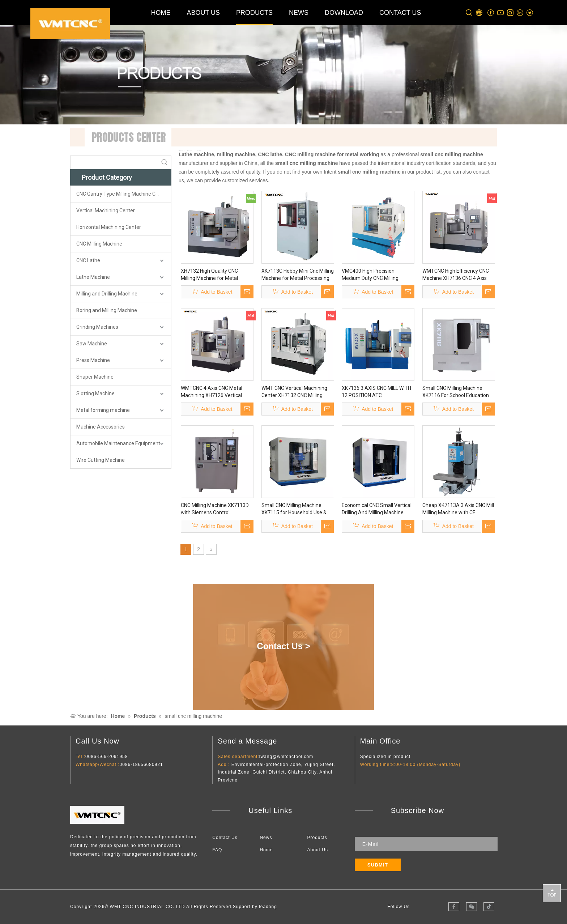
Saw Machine (92, 344)
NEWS (299, 13)
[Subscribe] (378, 865)
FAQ (217, 850)
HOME (161, 13)
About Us (318, 850)
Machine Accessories (101, 427)
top (552, 893)
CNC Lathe (88, 260)
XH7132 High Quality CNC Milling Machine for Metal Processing (209, 275)
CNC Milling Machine (99, 244)
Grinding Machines (97, 327)
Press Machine (93, 360)
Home (266, 850)
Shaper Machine (95, 377)
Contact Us (225, 838)
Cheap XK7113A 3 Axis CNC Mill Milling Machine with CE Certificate (458, 509)
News (266, 838)
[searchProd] (114, 162)
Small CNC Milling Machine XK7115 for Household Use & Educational (294, 509)
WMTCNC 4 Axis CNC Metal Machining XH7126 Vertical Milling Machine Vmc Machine (214, 392)
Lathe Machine (93, 277)
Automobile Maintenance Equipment (118, 443)
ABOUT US (203, 13)
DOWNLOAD (344, 13)
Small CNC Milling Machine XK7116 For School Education (456, 392)
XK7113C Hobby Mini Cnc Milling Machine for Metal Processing (298, 274)
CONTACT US (400, 13)
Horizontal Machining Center (109, 227)
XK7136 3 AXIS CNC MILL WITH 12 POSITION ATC (376, 392)
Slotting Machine (95, 393)
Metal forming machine (103, 410)
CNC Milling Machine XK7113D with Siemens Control (215, 509)
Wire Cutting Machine (101, 460)
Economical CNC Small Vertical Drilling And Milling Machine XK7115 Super (377, 509)
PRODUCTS (254, 13)
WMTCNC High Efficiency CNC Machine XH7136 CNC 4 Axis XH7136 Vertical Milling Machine (456, 275)
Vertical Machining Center (106, 210)
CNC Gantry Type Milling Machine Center (122, 194)
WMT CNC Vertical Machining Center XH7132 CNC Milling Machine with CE (294, 392)
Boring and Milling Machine (107, 310)
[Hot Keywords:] (165, 162)
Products (317, 838)
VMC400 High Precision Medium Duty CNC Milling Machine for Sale (370, 275)
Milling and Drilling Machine (107, 294)
